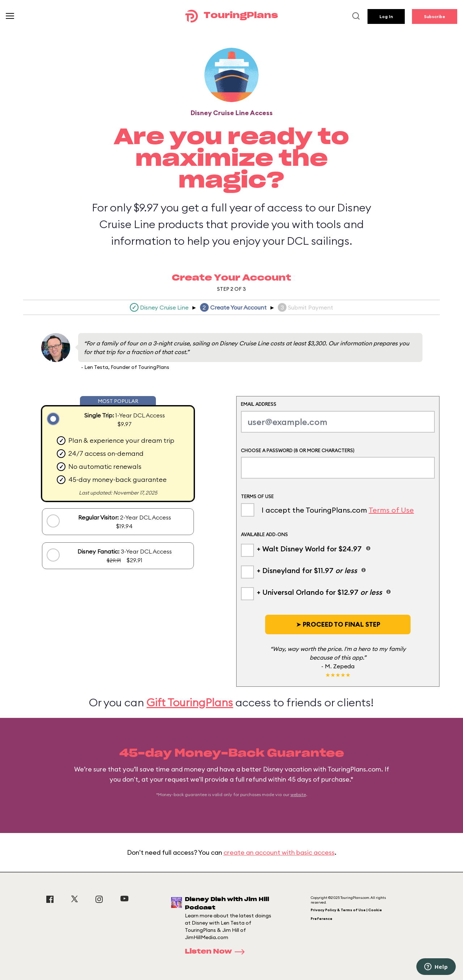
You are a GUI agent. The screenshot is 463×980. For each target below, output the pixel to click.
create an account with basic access (279, 852)
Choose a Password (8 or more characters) (298, 450)
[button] (338, 624)
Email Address (259, 404)
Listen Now (217, 952)
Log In (386, 16)
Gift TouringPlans (190, 702)
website (298, 794)
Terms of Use (391, 510)
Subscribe (435, 16)
